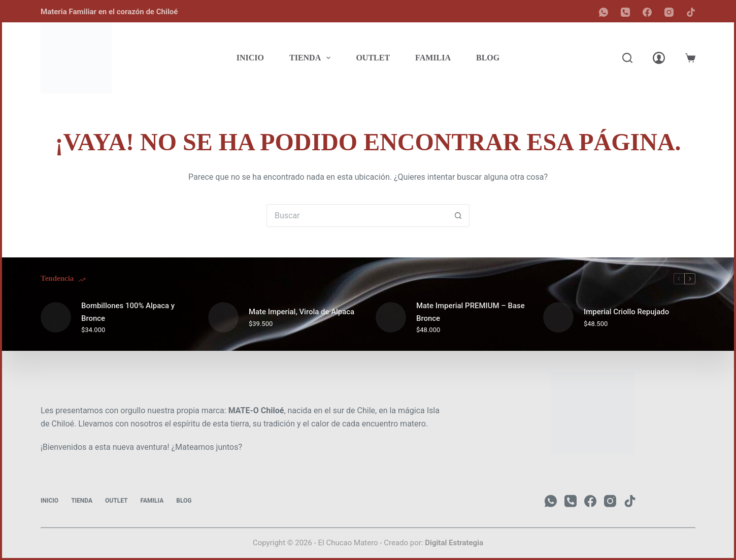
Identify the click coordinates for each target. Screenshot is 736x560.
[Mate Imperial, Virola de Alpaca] (223, 317)
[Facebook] (647, 12)
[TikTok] (691, 12)
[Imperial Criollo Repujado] (558, 317)
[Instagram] (669, 12)
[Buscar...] (357, 216)
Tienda (312, 58)
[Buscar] (627, 58)
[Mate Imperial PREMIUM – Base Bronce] (391, 317)
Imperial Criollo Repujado (627, 312)
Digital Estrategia (454, 543)
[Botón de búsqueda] (458, 216)
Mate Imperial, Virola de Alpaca (302, 312)
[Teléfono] (625, 12)
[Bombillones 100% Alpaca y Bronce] (56, 317)
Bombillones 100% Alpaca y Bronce (128, 312)
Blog (488, 58)
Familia (433, 58)
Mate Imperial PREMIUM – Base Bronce (471, 312)
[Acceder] (659, 58)
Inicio (250, 58)
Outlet (373, 58)
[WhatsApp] (604, 12)
